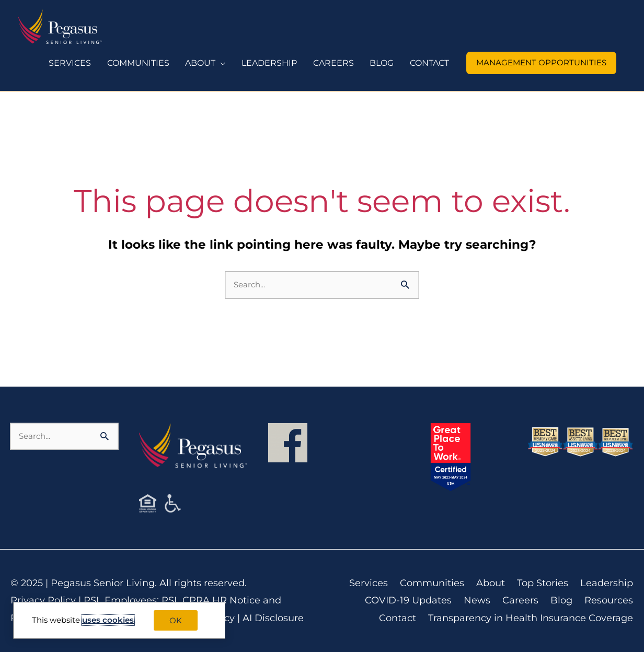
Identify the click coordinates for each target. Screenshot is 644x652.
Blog (562, 600)
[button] (541, 63)
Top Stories (543, 583)
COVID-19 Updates (409, 600)
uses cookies (108, 620)
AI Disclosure (273, 618)
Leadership (607, 583)
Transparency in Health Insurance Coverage (531, 618)
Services (369, 583)
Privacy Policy (43, 600)
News (478, 600)
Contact (398, 618)
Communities (433, 583)
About (491, 583)
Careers (521, 600)
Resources (609, 600)
